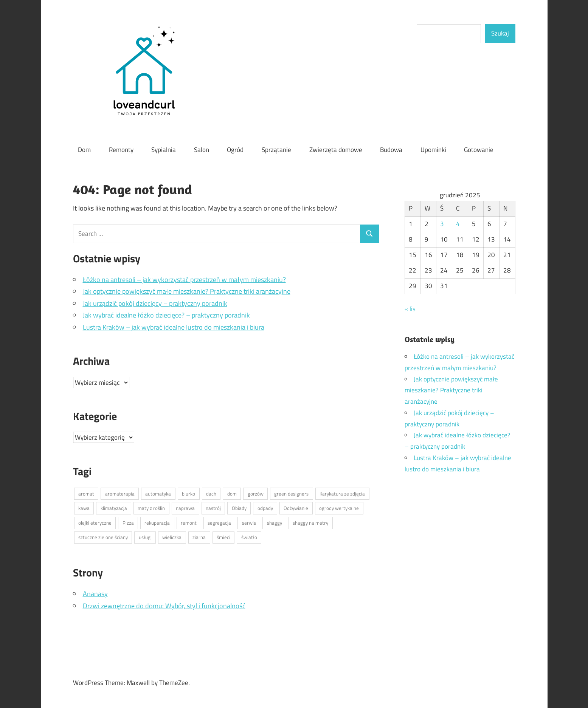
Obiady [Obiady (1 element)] (239, 508)
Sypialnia (164, 150)
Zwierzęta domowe (336, 150)
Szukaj (500, 33)
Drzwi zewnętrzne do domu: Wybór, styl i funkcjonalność (164, 606)
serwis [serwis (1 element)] (249, 523)
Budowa (391, 150)
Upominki (433, 150)
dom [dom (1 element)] (232, 494)
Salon (202, 150)
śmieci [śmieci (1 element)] (223, 537)
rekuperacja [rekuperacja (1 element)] (157, 523)
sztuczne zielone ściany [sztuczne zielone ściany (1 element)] (103, 537)
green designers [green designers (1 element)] (291, 494)
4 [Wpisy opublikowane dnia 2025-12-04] (458, 224)
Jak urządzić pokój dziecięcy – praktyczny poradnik (155, 303)
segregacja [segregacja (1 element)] (219, 523)
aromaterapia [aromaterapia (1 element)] (120, 494)
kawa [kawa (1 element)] (84, 508)
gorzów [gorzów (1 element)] (256, 494)
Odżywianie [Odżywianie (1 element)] (296, 508)
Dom (84, 150)
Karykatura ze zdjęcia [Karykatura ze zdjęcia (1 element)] (342, 494)
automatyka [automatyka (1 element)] (158, 494)
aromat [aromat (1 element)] (86, 494)
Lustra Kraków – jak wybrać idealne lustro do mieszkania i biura (174, 327)
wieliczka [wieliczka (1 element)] (172, 537)
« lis (410, 309)
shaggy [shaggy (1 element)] (275, 523)
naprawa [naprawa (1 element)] (185, 508)
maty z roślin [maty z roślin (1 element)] (151, 508)
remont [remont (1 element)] (189, 523)
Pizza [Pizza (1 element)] (128, 523)
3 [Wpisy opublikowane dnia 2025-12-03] (442, 224)
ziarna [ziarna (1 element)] (199, 537)
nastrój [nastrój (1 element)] (213, 508)
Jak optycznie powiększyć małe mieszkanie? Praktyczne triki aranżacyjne (187, 291)
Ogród (235, 150)
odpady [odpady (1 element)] (265, 508)
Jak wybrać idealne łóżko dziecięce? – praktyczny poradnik (166, 315)
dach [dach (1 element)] (211, 494)
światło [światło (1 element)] (249, 537)
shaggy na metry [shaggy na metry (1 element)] (310, 523)
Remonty (121, 150)
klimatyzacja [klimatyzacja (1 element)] (114, 508)
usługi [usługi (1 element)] (145, 537)
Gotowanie (479, 150)
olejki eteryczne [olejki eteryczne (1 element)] (95, 523)
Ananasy (95, 594)
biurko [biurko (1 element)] (189, 494)
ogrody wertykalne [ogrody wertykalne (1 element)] (339, 508)
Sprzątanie (276, 150)
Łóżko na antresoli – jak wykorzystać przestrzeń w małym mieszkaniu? (184, 280)
